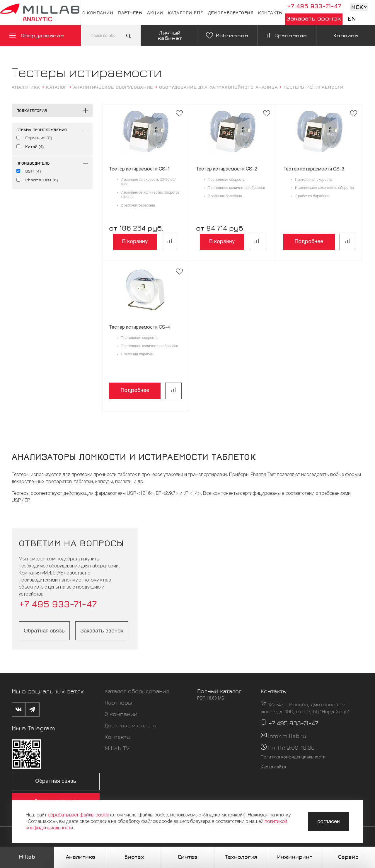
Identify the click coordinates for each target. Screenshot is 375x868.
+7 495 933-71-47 (314, 6)
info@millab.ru (287, 736)
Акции (155, 13)
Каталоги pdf (186, 13)
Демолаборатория (231, 13)
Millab (27, 857)
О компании (98, 13)
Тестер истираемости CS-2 (226, 169)
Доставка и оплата (131, 725)
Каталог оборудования (137, 691)
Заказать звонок (314, 18)
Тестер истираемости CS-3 (314, 169)
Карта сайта (273, 767)
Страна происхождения (42, 130)
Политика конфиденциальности (293, 757)
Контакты (270, 13)
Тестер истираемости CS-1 (139, 169)
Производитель (33, 163)
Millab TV (117, 748)
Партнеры (130, 13)
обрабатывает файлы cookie (78, 815)
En (352, 19)
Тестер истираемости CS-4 (139, 328)
